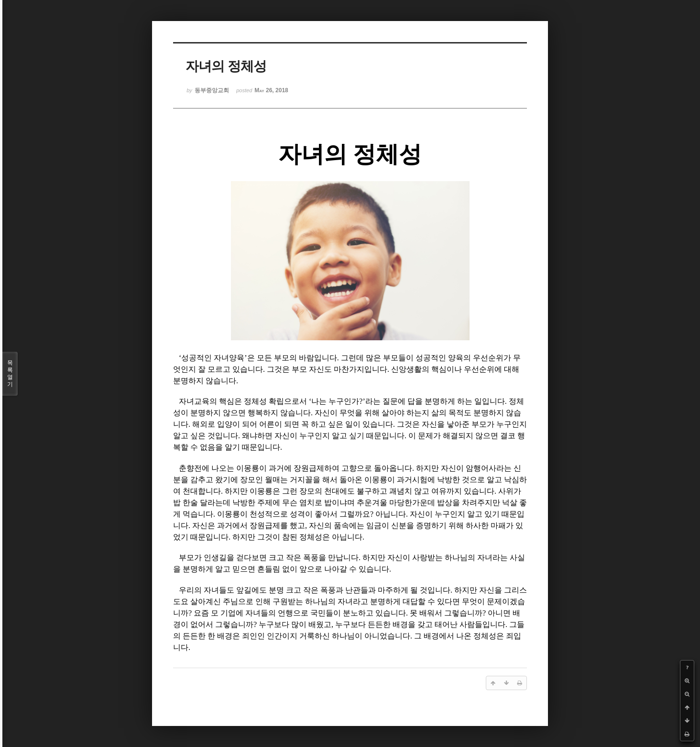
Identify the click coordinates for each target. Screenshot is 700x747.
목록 (10, 374)
